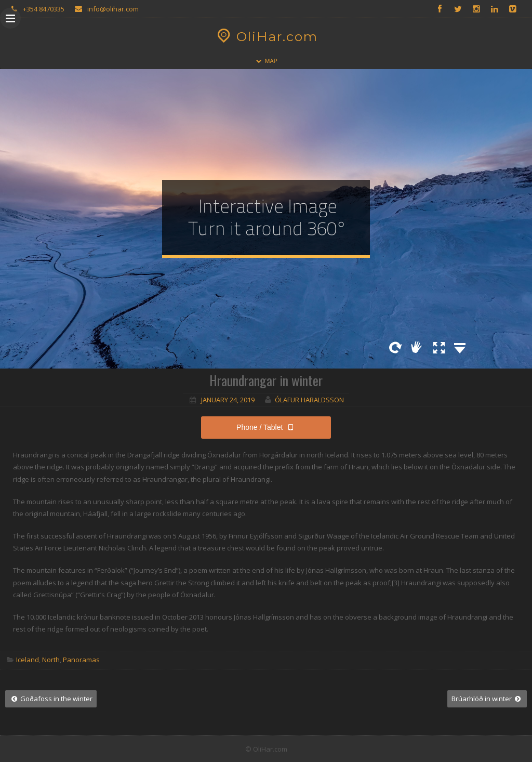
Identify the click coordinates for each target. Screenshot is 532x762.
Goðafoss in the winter (51, 699)
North (51, 660)
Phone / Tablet (266, 427)
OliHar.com (266, 36)
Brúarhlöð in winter (487, 699)
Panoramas (81, 660)
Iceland (28, 660)
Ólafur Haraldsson (309, 400)
